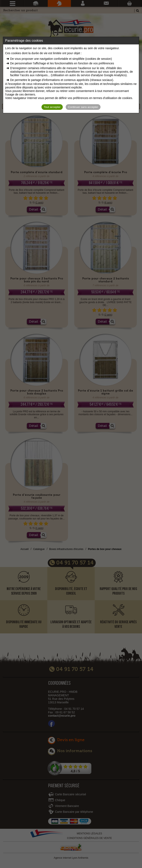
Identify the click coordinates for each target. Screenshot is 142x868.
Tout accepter (52, 107)
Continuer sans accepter (83, 107)
